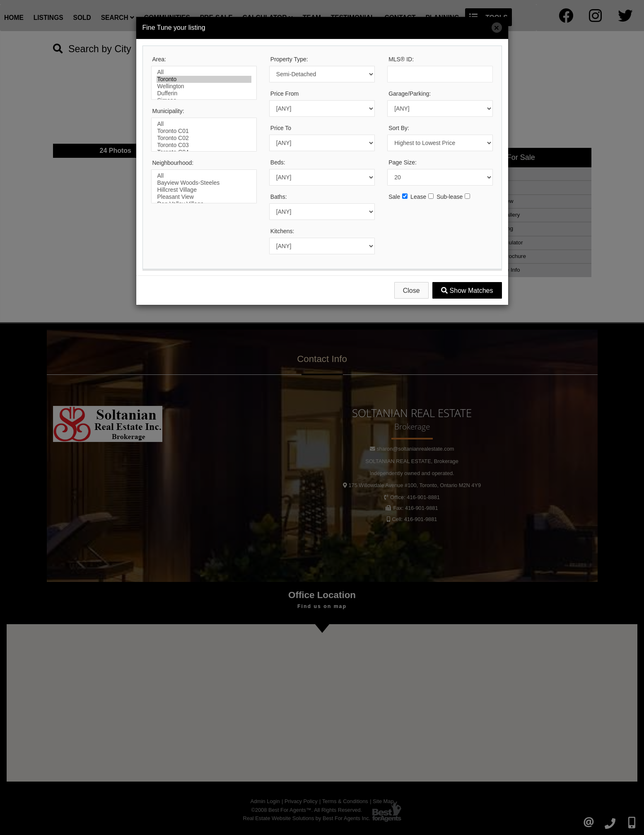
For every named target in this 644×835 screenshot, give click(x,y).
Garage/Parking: (410, 94)
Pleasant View (204, 197)
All (204, 72)
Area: (159, 59)
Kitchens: (282, 231)
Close (411, 291)
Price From (285, 94)
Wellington (204, 86)
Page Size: (403, 162)
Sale (394, 197)
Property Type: (289, 59)
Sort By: (399, 128)
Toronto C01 (204, 131)
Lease (418, 197)
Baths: (279, 197)
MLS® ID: (401, 59)
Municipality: (168, 111)
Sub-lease (450, 197)
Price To (281, 128)
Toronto (204, 79)
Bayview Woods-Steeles (204, 183)
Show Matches (467, 291)
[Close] (497, 28)
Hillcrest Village (204, 190)
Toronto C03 (204, 145)
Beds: (278, 162)
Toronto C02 (204, 138)
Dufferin (204, 93)
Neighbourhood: (173, 163)
